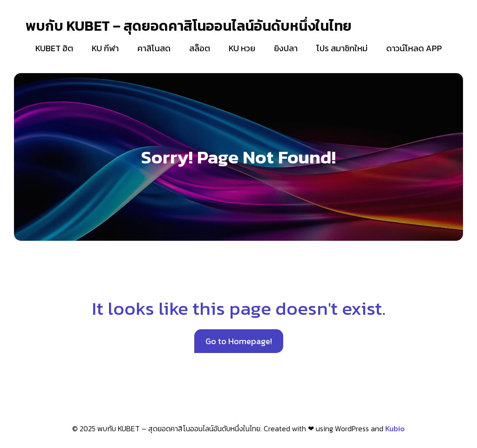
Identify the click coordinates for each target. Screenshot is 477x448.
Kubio (395, 428)
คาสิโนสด (154, 48)
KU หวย (242, 48)
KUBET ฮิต (54, 48)
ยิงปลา (286, 48)
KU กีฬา (105, 48)
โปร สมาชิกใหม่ (342, 48)
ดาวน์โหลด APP (414, 48)
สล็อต (200, 48)
